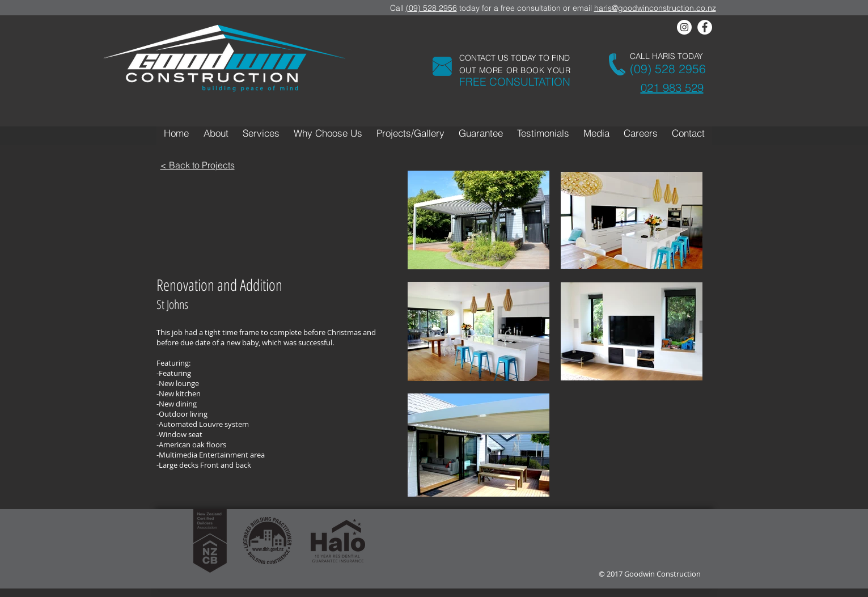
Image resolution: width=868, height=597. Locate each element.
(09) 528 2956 (431, 8)
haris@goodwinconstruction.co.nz (655, 8)
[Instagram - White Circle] (684, 27)
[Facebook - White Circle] (705, 27)
